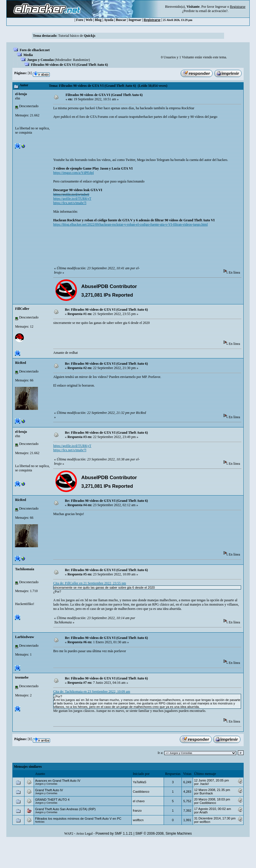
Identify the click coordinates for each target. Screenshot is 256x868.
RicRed (20, 363)
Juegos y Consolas (40, 60)
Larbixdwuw (24, 637)
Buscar (121, 20)
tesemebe (22, 677)
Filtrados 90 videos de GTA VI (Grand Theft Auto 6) (69, 65)
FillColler (22, 309)
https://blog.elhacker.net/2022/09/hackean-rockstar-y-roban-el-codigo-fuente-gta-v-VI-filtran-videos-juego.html (130, 224)
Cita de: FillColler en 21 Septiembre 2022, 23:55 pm (90, 583)
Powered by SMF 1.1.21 (114, 834)
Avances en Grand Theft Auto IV (58, 781)
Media (28, 55)
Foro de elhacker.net (35, 50)
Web (89, 20)
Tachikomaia (24, 569)
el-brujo (21, 94)
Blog (98, 20)
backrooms (55, 694)
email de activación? (213, 11)
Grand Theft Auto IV (49, 790)
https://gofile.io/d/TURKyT (72, 199)
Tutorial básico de (77, 36)
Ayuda (109, 20)
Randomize (81, 60)
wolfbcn (138, 820)
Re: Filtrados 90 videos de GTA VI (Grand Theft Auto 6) (106, 310)
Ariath (204, 812)
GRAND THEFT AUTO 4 (52, 800)
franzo (137, 811)
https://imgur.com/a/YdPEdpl (73, 173)
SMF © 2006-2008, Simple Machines (164, 834)
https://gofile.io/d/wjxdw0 (71, 194)
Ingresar (221, 7)
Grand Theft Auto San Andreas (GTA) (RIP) (65, 809)
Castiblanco (141, 792)
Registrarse (152, 20)
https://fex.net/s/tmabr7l (70, 203)
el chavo (139, 801)
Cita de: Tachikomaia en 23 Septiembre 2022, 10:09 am (92, 692)
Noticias (40, 822)
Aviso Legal (84, 834)
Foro (80, 20)
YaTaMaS (140, 782)
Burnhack (206, 793)
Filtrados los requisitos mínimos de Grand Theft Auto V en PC (78, 819)
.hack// (204, 784)
